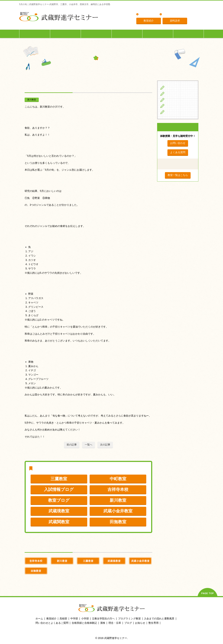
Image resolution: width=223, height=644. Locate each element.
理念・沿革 (170, 15)
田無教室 (118, 522)
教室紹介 (149, 21)
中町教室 (118, 479)
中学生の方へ (66, 34)
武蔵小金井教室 (118, 511)
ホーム (39, 619)
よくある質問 (148, 15)
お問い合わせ (178, 143)
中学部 (74, 619)
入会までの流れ (158, 34)
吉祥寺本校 (118, 489)
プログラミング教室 (129, 619)
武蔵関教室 (59, 522)
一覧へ (89, 445)
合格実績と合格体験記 (84, 623)
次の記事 (105, 445)
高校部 (63, 619)
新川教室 (32, 100)
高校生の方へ (96, 34)
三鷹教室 (59, 479)
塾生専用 (188, 34)
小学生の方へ (35, 34)
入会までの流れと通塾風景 (159, 619)
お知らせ (140, 623)
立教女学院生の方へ (127, 34)
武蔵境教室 (59, 511)
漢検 (103, 623)
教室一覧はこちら (178, 175)
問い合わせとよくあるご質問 (52, 623)
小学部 (85, 619)
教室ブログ (59, 500)
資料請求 (175, 21)
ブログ (170, 112)
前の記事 (72, 445)
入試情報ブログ (59, 489)
